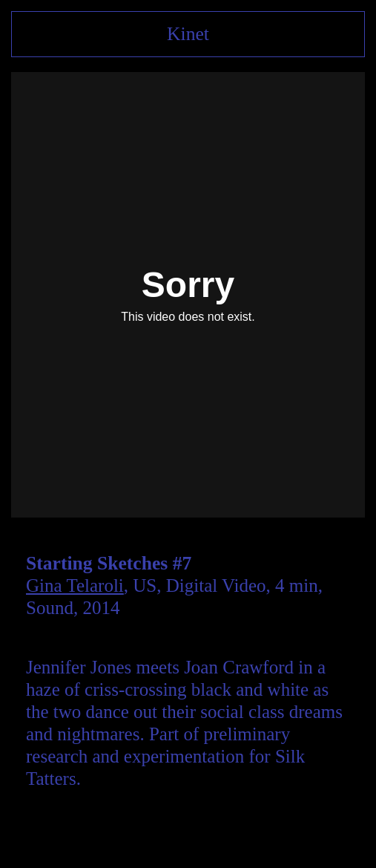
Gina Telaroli (75, 585)
